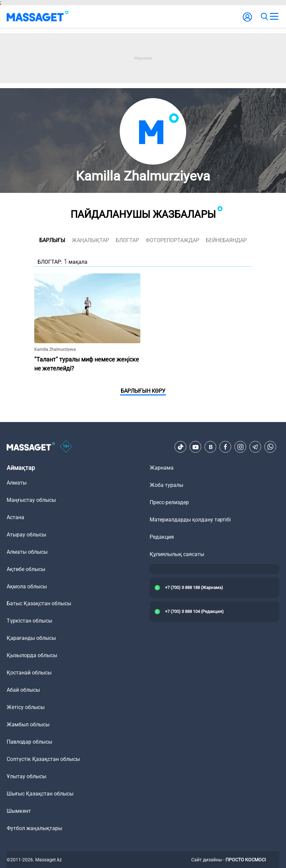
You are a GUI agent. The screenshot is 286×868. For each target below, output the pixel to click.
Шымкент (19, 811)
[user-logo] (247, 20)
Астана (15, 517)
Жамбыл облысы (28, 724)
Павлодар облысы (29, 742)
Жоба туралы (166, 485)
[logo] (38, 17)
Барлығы (52, 240)
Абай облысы (23, 690)
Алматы (17, 483)
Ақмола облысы (27, 586)
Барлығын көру (143, 391)
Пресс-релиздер (169, 502)
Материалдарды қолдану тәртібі (190, 520)
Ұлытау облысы (26, 776)
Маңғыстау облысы (31, 500)
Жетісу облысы (26, 707)
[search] (264, 17)
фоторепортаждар (172, 240)
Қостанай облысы (29, 673)
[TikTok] (181, 447)
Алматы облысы (27, 552)
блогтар (127, 240)
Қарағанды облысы (31, 638)
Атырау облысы (26, 535)
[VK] (211, 447)
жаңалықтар (90, 240)
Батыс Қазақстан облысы (39, 603)
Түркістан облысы (29, 621)
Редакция (162, 537)
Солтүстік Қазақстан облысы (43, 759)
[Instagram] (240, 447)
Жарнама (162, 468)
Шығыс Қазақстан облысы (40, 794)
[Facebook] (225, 447)
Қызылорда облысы (32, 655)
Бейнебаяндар (226, 240)
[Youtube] (196, 447)
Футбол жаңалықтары (34, 828)
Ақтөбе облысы (26, 569)
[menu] (274, 17)
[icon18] (66, 447)
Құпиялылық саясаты (177, 554)
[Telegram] (255, 447)
